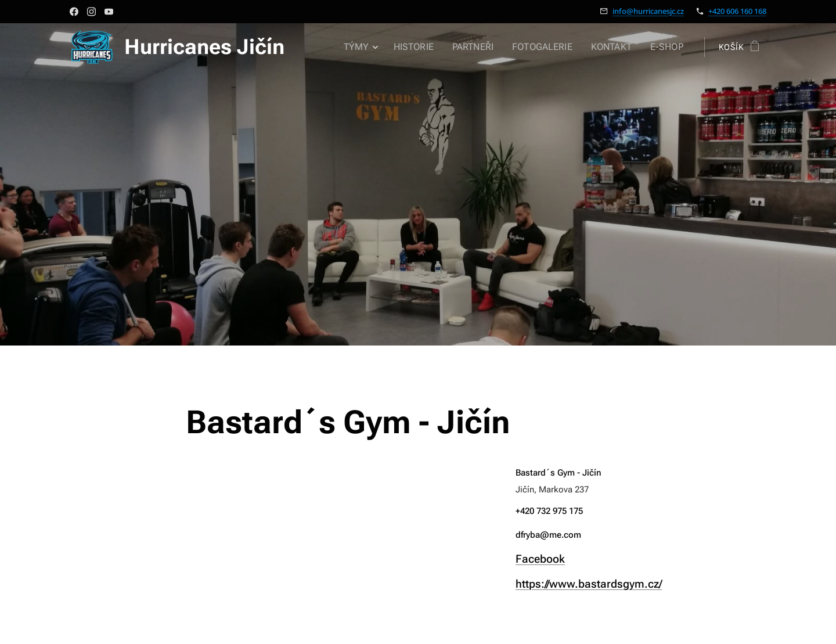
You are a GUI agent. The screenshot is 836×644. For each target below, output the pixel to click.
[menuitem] (373, 47)
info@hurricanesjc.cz (648, 11)
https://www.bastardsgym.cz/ (589, 583)
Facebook (540, 558)
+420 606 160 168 (737, 11)
